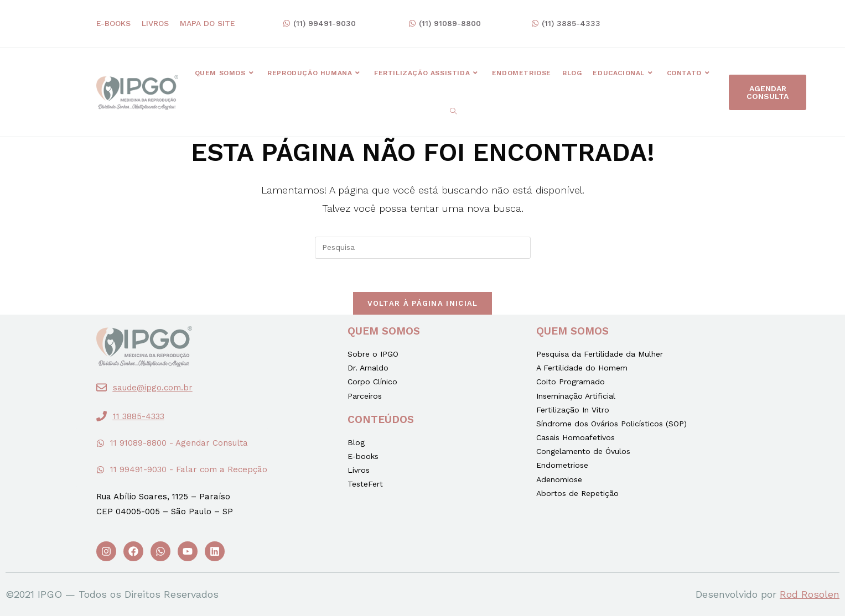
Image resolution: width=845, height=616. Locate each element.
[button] (319, 24)
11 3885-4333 (139, 416)
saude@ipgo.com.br (153, 388)
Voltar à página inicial (423, 303)
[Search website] (453, 112)
